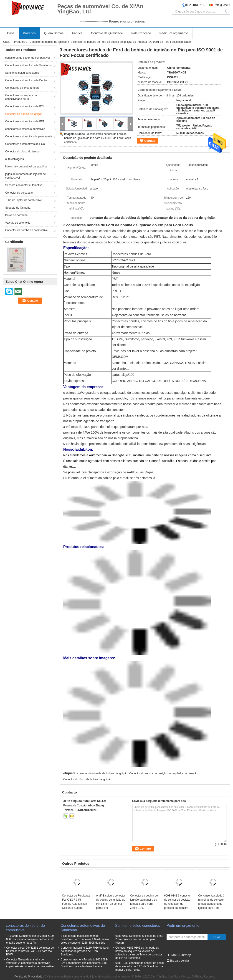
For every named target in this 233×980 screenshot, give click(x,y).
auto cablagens (14, 159)
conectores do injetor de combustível (27, 58)
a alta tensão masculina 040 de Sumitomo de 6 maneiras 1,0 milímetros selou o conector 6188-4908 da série (85, 939)
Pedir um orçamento (174, 33)
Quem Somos (54, 33)
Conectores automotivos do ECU (25, 144)
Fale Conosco (141, 33)
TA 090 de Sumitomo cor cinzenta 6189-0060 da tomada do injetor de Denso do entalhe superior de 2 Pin (30, 939)
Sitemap (185, 955)
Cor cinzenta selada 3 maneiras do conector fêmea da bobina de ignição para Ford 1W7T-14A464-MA (211, 904)
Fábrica (77, 33)
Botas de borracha (16, 215)
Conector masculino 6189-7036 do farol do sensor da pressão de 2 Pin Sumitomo (85, 951)
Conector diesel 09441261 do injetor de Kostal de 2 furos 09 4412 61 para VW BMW (30, 951)
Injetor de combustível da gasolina (26, 167)
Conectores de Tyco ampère (22, 88)
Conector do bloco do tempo (22, 152)
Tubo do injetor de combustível (24, 200)
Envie (217, 937)
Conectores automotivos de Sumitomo (28, 65)
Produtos (29, 33)
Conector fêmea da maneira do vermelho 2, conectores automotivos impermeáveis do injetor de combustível (30, 963)
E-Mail (173, 955)
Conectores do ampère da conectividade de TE (21, 97)
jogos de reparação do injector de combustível (25, 176)
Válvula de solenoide (18, 223)
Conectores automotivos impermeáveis (29, 136)
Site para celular (178, 961)
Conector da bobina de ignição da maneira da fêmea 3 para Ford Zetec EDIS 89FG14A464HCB (144, 904)
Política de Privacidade (28, 977)
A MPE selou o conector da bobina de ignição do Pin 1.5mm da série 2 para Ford (111, 902)
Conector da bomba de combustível (27, 230)
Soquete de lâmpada (18, 208)
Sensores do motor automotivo (24, 185)
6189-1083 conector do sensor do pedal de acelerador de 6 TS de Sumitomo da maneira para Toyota (139, 966)
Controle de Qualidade (107, 33)
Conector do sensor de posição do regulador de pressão (163, 773)
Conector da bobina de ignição (48, 42)
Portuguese (221, 5)
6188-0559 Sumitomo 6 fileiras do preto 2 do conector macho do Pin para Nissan (139, 939)
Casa (11, 33)
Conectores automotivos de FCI (24, 106)
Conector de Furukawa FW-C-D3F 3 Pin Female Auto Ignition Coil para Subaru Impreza (76, 904)
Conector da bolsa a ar (19, 193)
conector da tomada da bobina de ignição (102, 773)
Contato (150, 141)
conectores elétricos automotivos (25, 129)
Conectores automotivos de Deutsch (27, 80)
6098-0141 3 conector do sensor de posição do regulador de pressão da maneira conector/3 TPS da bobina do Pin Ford (178, 906)
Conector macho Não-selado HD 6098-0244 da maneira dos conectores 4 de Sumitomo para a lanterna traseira (84, 963)
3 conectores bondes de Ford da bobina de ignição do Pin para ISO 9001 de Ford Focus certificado (98, 138)
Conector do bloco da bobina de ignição (87, 779)
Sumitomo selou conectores (22, 73)
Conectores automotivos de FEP (25, 121)
